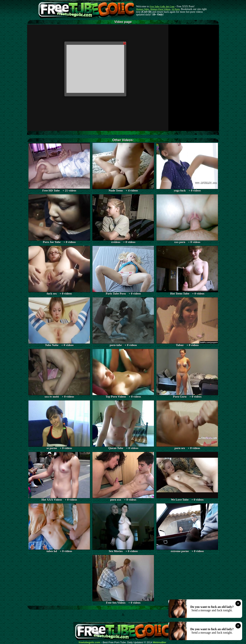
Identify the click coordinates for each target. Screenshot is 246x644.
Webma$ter (160, 642)
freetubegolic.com (90, 642)
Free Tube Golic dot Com (162, 7)
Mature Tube (143, 9)
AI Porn (176, 9)
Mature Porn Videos (160, 9)
